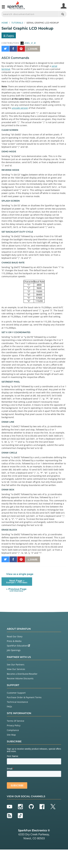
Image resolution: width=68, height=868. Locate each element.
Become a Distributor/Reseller (22, 674)
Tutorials (17, 23)
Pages (9, 35)
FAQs (9, 706)
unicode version (20, 108)
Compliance (13, 730)
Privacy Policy (14, 725)
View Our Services (16, 669)
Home (5, 23)
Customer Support (16, 693)
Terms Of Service (16, 721)
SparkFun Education (18, 646)
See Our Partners (16, 665)
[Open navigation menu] (3, 8)
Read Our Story (15, 636)
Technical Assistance (17, 702)
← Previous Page (16, 590)
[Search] (63, 14)
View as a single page (20, 574)
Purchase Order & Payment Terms (24, 697)
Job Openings (14, 650)
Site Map (11, 735)
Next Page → (17, 581)
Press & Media (14, 641)
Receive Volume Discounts (20, 678)
